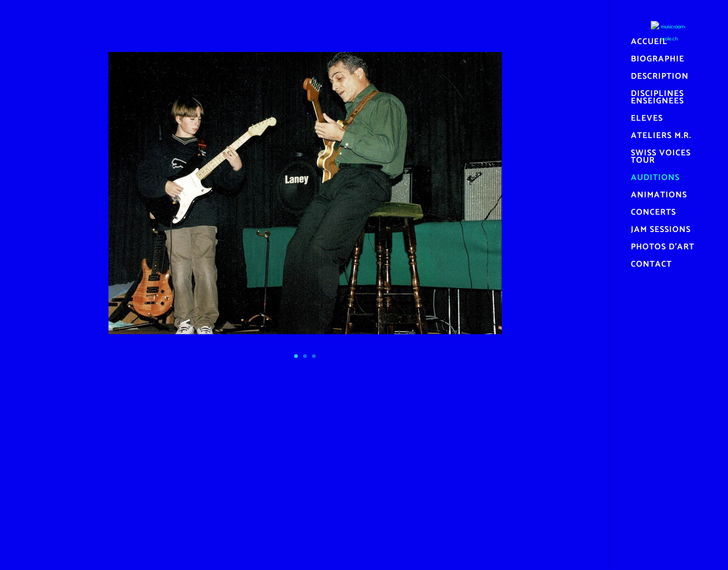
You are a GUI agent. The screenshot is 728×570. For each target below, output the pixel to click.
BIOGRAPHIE (658, 61)
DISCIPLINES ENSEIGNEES (657, 99)
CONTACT (651, 266)
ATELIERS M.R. (661, 138)
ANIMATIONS (659, 197)
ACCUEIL (649, 44)
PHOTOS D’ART (663, 249)
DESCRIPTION (660, 78)
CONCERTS (653, 214)
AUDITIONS (655, 180)
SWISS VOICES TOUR (661, 159)
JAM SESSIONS (661, 231)
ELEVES (647, 120)
